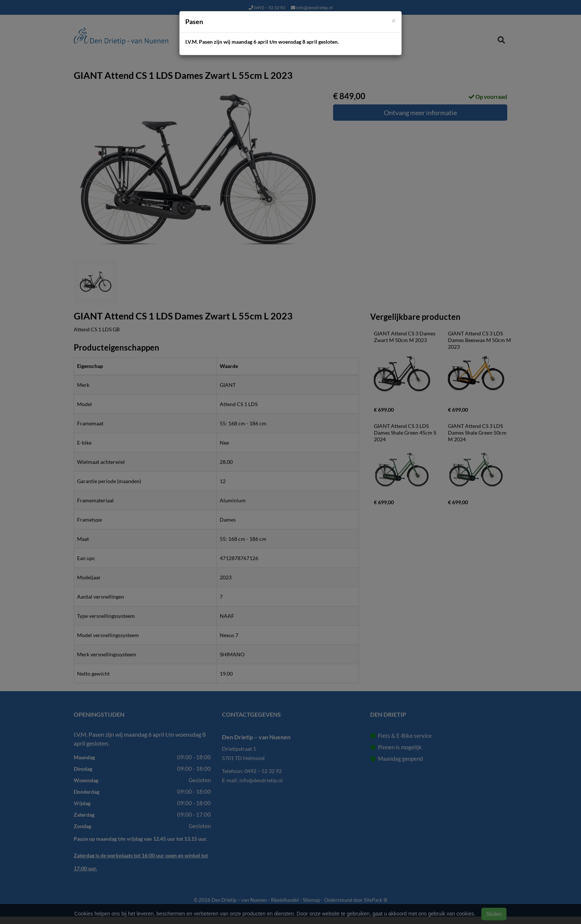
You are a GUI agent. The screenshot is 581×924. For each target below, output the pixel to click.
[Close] (394, 20)
